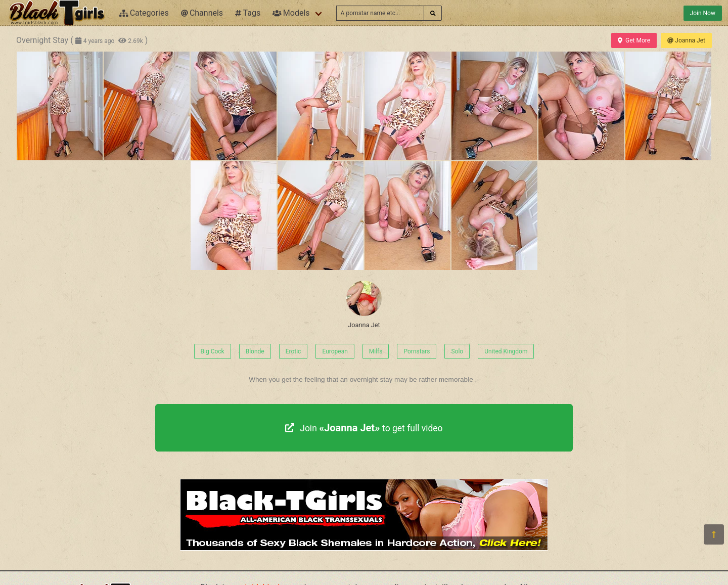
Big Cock (213, 351)
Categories (144, 13)
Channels (202, 13)
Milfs (376, 351)
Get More (634, 40)
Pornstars (417, 351)
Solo (457, 351)
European (335, 351)
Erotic (293, 351)
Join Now (703, 13)
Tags (248, 13)
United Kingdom (506, 351)
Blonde (255, 351)
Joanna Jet (686, 40)
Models (291, 13)
